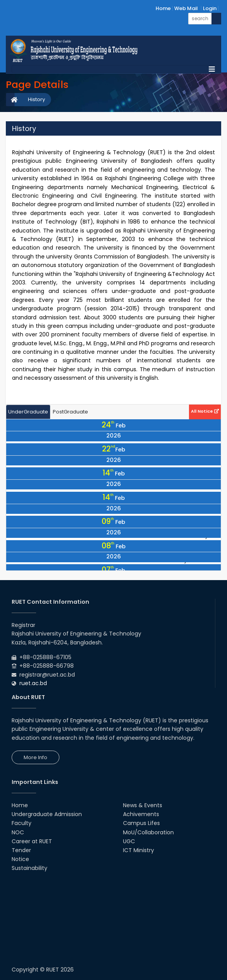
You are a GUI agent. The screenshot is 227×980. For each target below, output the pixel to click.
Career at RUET (32, 841)
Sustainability (29, 868)
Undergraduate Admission (47, 814)
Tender (21, 850)
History (36, 99)
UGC (129, 841)
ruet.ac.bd (33, 683)
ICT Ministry (139, 850)
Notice (20, 859)
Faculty (22, 823)
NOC (18, 832)
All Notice (205, 411)
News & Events (143, 805)
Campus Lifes (141, 823)
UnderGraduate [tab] (28, 412)
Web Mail (186, 8)
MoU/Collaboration (148, 832)
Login (210, 8)
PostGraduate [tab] (70, 412)
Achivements (141, 814)
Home (163, 8)
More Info (36, 757)
